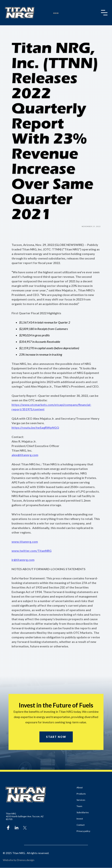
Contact (81, 825)
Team (79, 806)
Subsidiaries (83, 812)
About (80, 787)
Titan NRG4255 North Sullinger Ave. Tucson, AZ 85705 (25, 816)
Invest (80, 819)
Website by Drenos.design (19, 860)
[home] (20, 13)
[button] (105, 13)
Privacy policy (83, 831)
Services (81, 800)
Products (81, 794)
